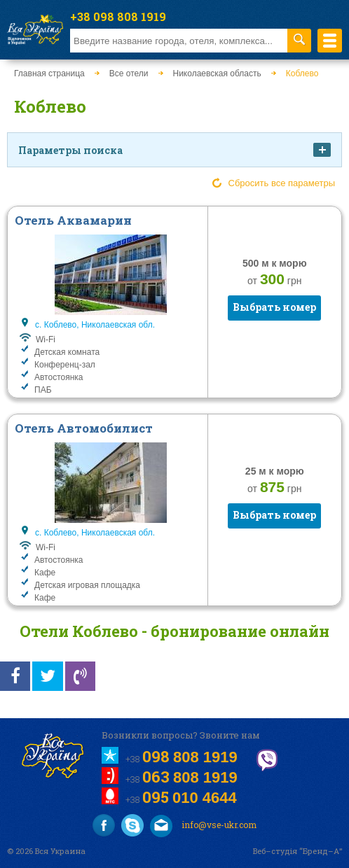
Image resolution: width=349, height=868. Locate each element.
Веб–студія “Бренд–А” (297, 851)
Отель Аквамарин (73, 220)
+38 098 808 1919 (118, 16)
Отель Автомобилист (84, 428)
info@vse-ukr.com (203, 826)
